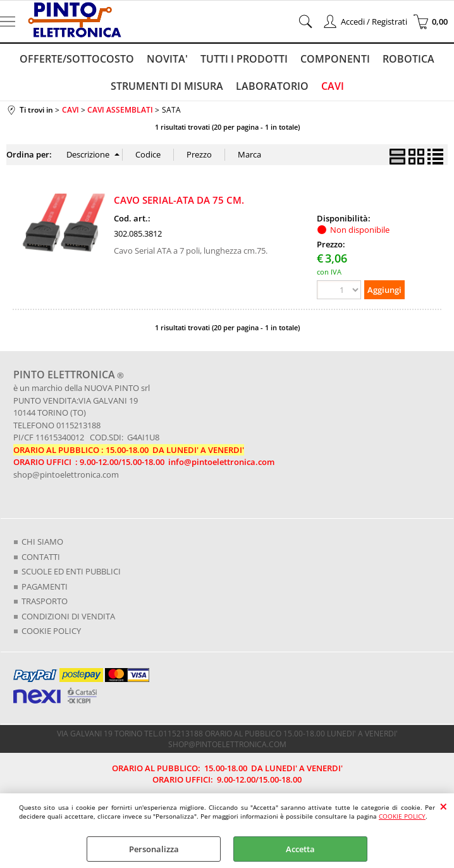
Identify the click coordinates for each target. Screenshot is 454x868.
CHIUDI (444, 806)
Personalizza (154, 849)
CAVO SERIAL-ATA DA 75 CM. (179, 200)
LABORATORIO (272, 86)
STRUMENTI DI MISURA (167, 86)
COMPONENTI (335, 59)
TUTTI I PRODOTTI (244, 59)
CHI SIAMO (42, 542)
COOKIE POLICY (402, 816)
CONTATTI (41, 557)
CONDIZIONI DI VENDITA (68, 616)
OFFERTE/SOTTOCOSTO (77, 59)
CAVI (333, 86)
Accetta (300, 849)
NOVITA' (167, 59)
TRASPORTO (45, 601)
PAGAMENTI (45, 586)
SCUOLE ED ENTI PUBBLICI (71, 571)
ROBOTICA (408, 59)
